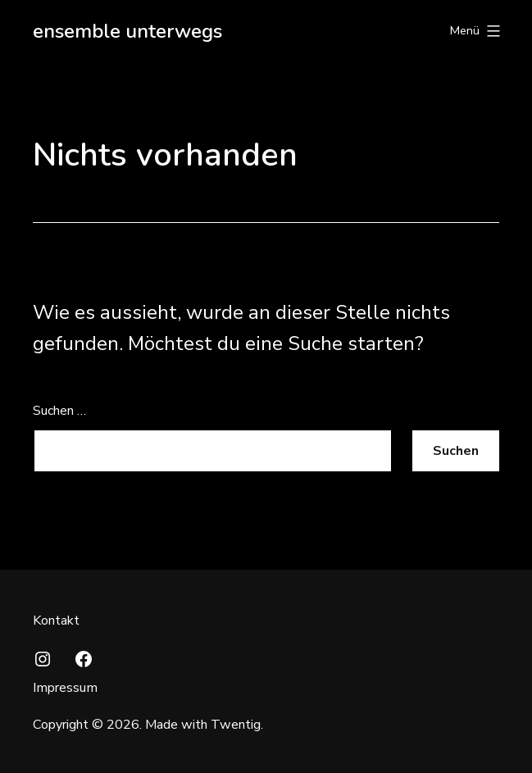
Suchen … (59, 411)
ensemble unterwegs (127, 31)
